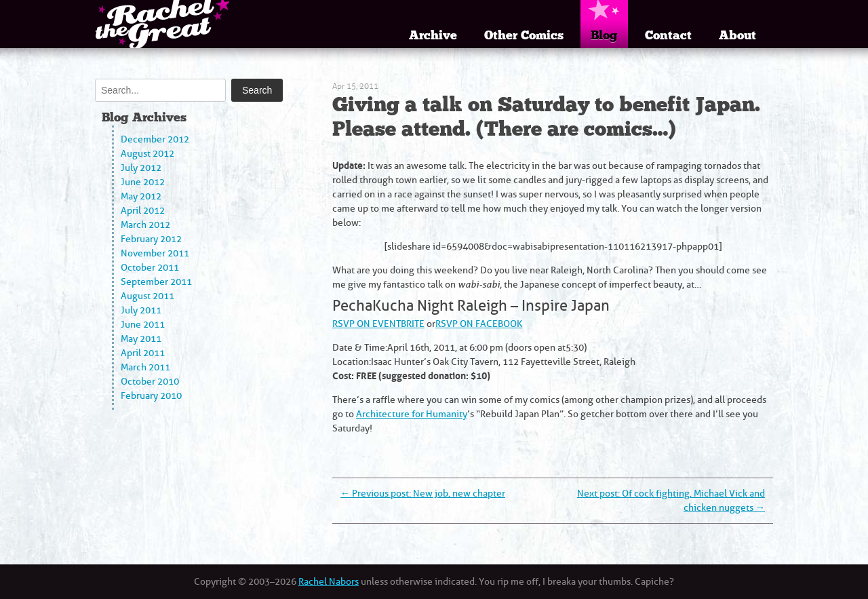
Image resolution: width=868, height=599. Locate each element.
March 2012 (145, 225)
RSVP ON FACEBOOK (479, 324)
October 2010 (150, 382)
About (737, 36)
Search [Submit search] (257, 90)
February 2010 (151, 396)
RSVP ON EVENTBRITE (378, 324)
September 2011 (156, 282)
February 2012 (151, 239)
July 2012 (141, 168)
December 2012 (155, 139)
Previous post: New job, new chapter (423, 494)
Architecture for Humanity (412, 414)
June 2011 (143, 325)
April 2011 (143, 353)
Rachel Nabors (329, 582)
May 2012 (141, 196)
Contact (668, 36)
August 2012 (147, 154)
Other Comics (524, 36)
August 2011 (147, 296)
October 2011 (150, 268)
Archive (433, 36)
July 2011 (141, 310)
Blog (604, 36)
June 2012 (143, 182)
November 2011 (155, 253)
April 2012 (143, 211)
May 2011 (141, 339)
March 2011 (145, 367)
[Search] (160, 90)
